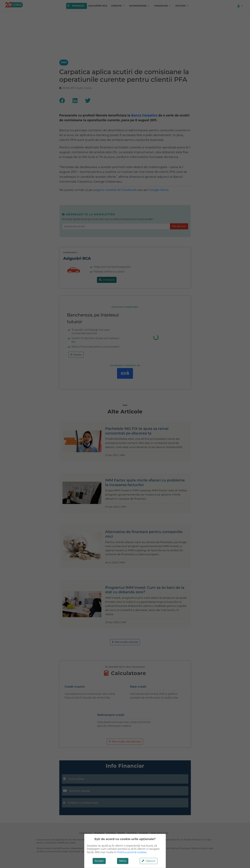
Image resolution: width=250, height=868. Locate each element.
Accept (99, 861)
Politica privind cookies (132, 852)
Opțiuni (149, 861)
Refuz (123, 861)
